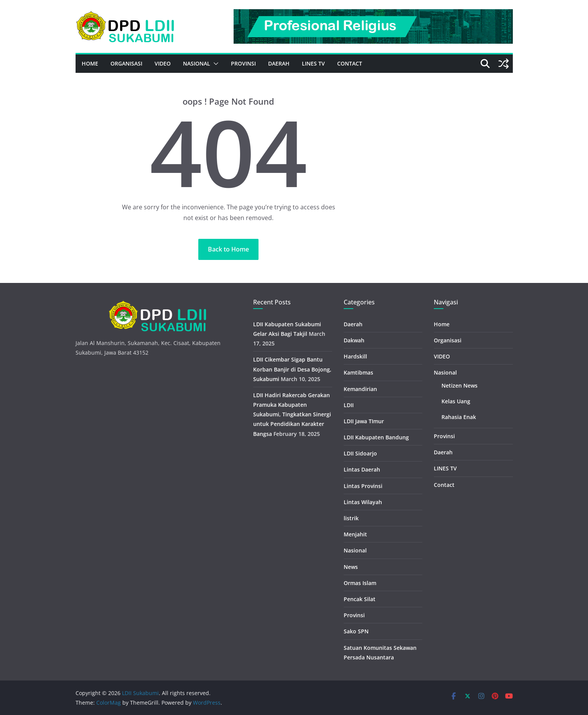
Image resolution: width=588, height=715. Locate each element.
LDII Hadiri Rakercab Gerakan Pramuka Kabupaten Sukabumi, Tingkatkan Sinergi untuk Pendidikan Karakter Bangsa (292, 414)
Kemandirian (360, 389)
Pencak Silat (360, 599)
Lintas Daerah (362, 469)
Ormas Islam (360, 583)
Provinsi (243, 63)
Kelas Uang (456, 401)
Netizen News (460, 385)
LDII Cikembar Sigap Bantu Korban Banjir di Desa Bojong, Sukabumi (292, 369)
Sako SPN (356, 631)
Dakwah (354, 340)
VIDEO (163, 63)
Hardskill (355, 356)
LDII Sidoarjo (360, 453)
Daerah (279, 63)
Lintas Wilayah (363, 502)
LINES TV (313, 63)
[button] (214, 64)
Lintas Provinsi (363, 486)
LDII (349, 405)
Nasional (197, 63)
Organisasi (126, 63)
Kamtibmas (358, 372)
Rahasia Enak (459, 417)
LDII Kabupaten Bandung (376, 437)
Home (90, 63)
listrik (351, 518)
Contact (350, 63)
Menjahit (355, 534)
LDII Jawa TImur (364, 421)
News (351, 567)
